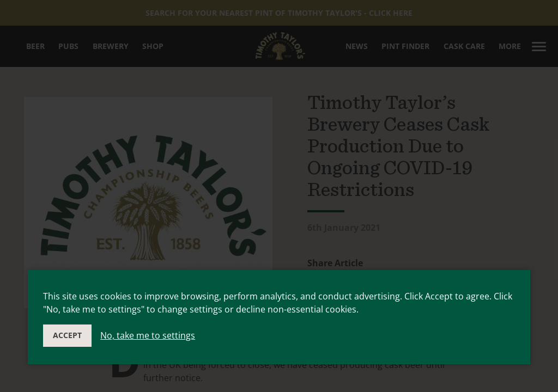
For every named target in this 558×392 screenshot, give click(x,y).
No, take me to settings (148, 335)
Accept (67, 335)
